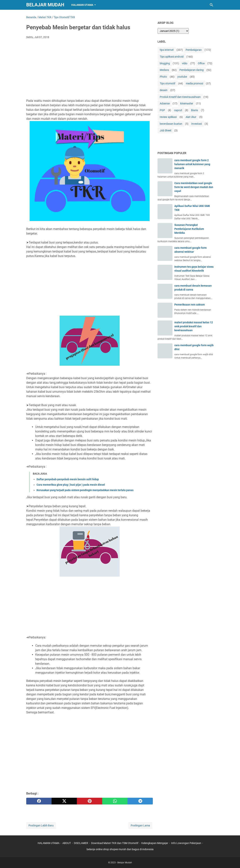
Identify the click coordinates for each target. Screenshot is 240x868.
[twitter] (64, 801)
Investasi (196, 124)
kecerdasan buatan (171, 124)
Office (201, 63)
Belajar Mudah (45, 5)
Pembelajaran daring (192, 70)
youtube (182, 77)
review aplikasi (168, 117)
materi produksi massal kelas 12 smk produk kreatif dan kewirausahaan (194, 326)
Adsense (165, 103)
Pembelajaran (194, 50)
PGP (162, 110)
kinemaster (187, 103)
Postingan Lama (140, 825)
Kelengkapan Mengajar (155, 843)
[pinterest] (90, 801)
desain (164, 90)
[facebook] (39, 801)
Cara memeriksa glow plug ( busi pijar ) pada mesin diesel (71, 485)
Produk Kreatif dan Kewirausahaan (180, 97)
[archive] (173, 31)
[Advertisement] (90, 70)
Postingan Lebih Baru (41, 825)
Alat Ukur (191, 117)
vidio (185, 63)
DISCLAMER (81, 843)
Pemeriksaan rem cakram (190, 305)
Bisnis (195, 110)
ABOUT (67, 843)
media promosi (194, 83)
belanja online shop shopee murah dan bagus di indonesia (120, 849)
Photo (163, 77)
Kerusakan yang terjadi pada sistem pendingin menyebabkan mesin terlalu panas (85, 490)
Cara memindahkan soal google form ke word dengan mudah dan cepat (194, 187)
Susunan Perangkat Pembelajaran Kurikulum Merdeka (189, 229)
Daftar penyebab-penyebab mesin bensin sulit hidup (68, 479)
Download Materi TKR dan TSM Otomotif (115, 843)
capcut (178, 110)
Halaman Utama (82, 5)
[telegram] (140, 801)
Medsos (164, 70)
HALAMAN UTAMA (49, 843)
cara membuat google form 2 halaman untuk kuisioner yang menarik (192, 164)
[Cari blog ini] (211, 5)
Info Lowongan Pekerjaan (186, 843)
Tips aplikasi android (172, 57)
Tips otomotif (168, 83)
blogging (165, 63)
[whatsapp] (115, 801)
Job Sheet (166, 130)
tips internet (167, 50)
